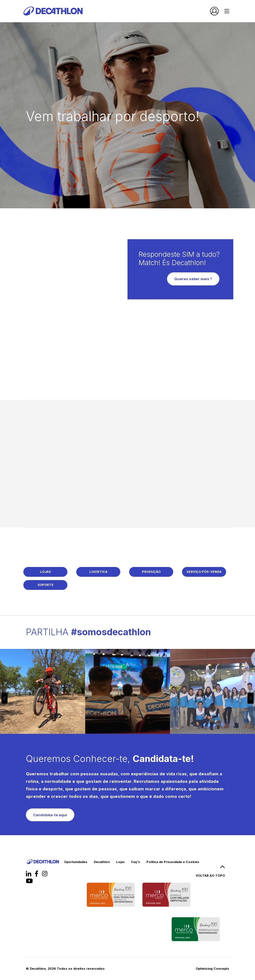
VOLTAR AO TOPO (210, 873)
